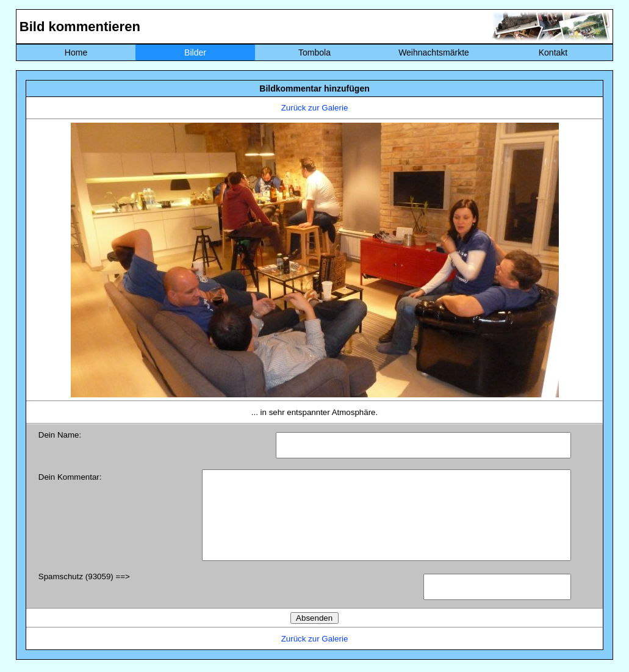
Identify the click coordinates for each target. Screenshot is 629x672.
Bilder (195, 52)
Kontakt (553, 52)
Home (76, 52)
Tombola (314, 52)
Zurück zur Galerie (315, 108)
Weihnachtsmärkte (434, 52)
